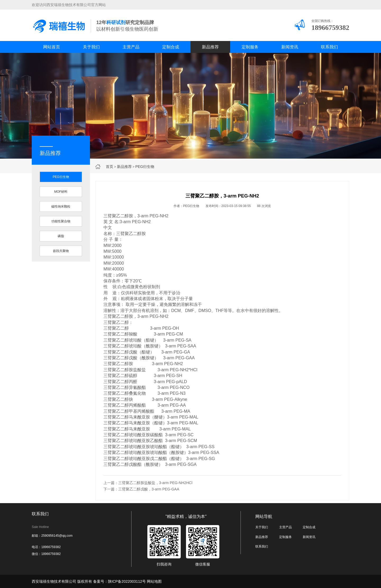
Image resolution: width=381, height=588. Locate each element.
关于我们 (91, 47)
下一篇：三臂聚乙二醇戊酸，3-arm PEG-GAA (141, 489)
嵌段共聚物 (61, 251)
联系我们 (329, 47)
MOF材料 (61, 192)
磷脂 (61, 236)
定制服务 (250, 47)
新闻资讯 (290, 47)
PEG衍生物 (145, 167)
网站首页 (52, 47)
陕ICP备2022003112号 (127, 581)
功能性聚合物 (61, 221)
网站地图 (154, 581)
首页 (110, 167)
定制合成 (171, 47)
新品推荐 (210, 47)
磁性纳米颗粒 (61, 206)
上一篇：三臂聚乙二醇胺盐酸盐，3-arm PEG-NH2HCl (148, 483)
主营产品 (131, 47)
